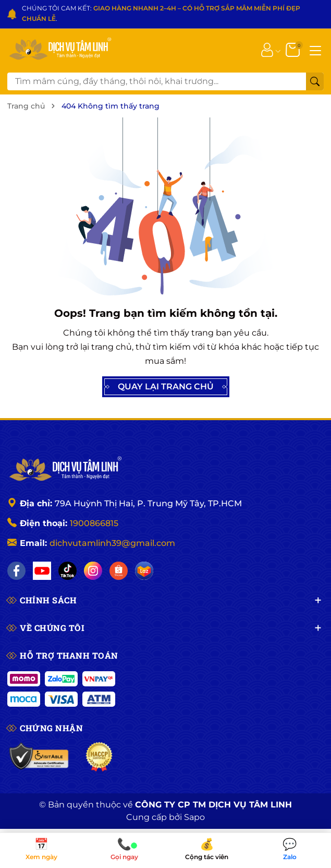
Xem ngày (41, 850)
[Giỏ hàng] (294, 50)
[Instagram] (93, 571)
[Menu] (315, 50)
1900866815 (94, 523)
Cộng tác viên (207, 850)
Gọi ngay (124, 850)
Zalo (290, 850)
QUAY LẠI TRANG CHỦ (166, 387)
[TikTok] (68, 571)
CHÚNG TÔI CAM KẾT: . (161, 13)
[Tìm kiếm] (315, 81)
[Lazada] (144, 571)
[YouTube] (42, 571)
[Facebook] (16, 571)
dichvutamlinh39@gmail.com (112, 543)
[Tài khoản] (267, 50)
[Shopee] (119, 571)
